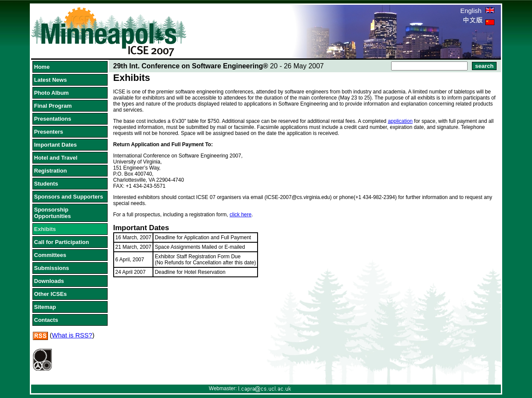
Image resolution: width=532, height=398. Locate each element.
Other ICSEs (51, 294)
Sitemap (45, 307)
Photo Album (51, 93)
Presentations (53, 119)
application (400, 121)
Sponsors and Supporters (69, 197)
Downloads (49, 281)
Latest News (51, 80)
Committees (50, 255)
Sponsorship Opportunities (53, 213)
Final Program (53, 106)
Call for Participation (62, 242)
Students (46, 184)
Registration (51, 171)
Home (42, 67)
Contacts (46, 320)
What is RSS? (72, 335)
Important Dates (56, 145)
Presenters (49, 132)
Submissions (52, 268)
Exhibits (45, 229)
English (477, 11)
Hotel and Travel (56, 158)
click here (241, 215)
